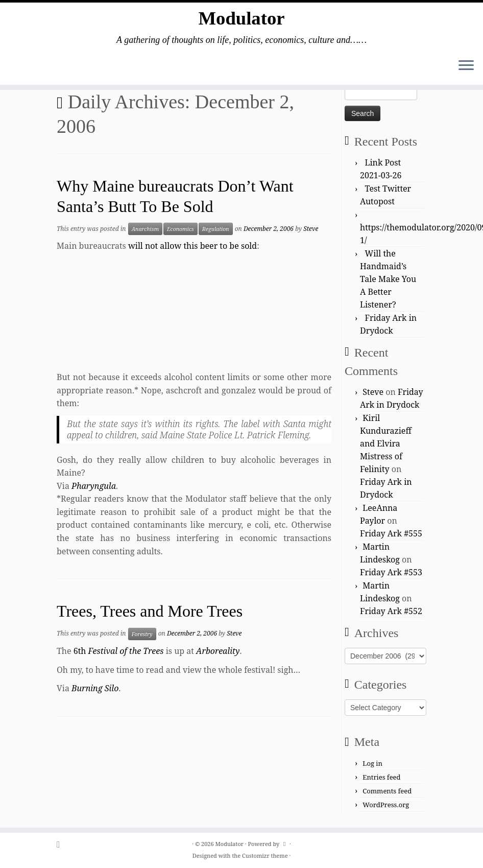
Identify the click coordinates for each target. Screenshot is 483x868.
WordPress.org (386, 805)
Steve (311, 229)
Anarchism (145, 229)
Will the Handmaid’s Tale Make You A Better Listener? (388, 279)
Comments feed (387, 791)
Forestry (142, 634)
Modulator (241, 20)
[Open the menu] (466, 70)
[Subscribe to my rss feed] (62, 844)
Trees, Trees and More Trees (150, 611)
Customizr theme (265, 855)
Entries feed (381, 777)
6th (119, 651)
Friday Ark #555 (391, 533)
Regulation (216, 229)
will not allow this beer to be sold (192, 246)
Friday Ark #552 (391, 611)
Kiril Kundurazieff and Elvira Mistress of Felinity (386, 443)
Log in (372, 763)
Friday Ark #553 (391, 572)
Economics (180, 229)
